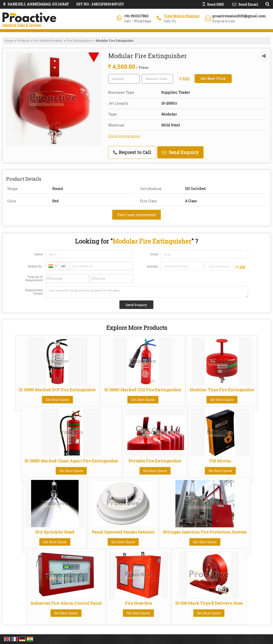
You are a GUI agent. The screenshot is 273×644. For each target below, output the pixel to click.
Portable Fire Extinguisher (155, 461)
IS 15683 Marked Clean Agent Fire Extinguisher (71, 461)
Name (39, 254)
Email (154, 254)
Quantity (152, 266)
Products (23, 41)
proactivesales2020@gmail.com (239, 16)
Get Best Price (213, 78)
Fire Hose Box (139, 603)
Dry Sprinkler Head (55, 532)
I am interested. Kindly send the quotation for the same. (147, 292)
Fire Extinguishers (79, 41)
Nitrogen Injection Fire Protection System (205, 532)
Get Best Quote (57, 400)
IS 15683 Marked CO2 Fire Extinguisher (143, 390)
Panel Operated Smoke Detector (123, 532)
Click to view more (124, 136)
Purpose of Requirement (34, 279)
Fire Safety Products (48, 41)
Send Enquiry (180, 152)
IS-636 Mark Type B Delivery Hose (209, 603)
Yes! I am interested (136, 215)
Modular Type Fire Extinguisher (222, 390)
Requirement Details (34, 292)
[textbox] (157, 79)
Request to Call (132, 152)
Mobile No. (35, 266)
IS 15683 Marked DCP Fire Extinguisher (57, 390)
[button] (182, 16)
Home (9, 41)
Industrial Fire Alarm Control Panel (66, 603)
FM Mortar (220, 461)
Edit (184, 79)
